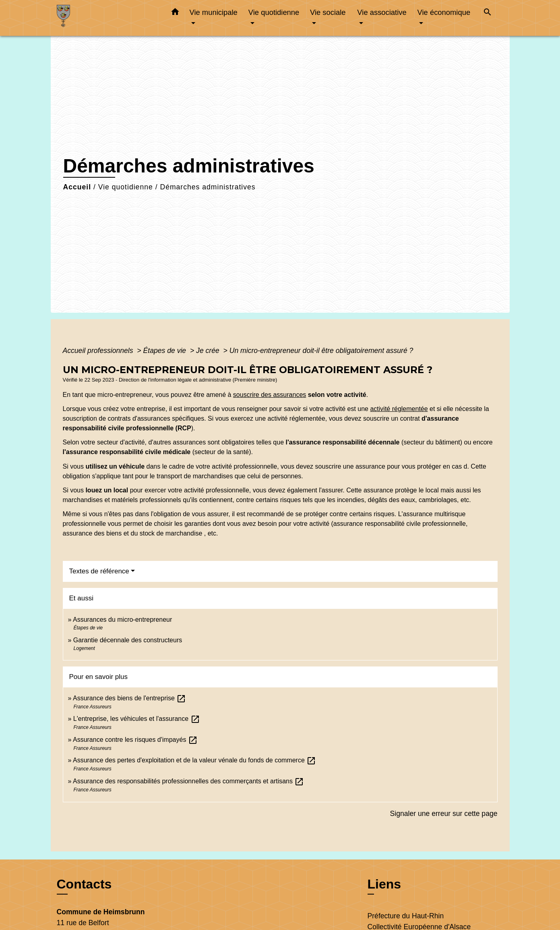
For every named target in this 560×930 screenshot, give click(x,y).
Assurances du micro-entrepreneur (122, 620)
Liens (384, 884)
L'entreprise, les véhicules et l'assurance (137, 719)
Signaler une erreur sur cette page (444, 814)
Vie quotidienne (126, 187)
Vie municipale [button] (214, 12)
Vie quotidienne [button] (274, 12)
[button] (175, 13)
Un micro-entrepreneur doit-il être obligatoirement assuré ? (321, 351)
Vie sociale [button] (328, 12)
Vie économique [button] (444, 12)
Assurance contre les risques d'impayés (135, 740)
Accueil (77, 187)
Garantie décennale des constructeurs (128, 640)
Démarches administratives (208, 187)
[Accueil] (107, 18)
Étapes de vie (166, 351)
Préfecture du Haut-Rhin (406, 916)
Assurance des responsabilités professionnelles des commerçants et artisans (189, 781)
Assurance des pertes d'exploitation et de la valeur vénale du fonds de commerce (194, 760)
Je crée (209, 351)
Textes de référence (99, 571)
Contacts (84, 884)
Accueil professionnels (99, 351)
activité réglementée (399, 409)
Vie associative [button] (382, 12)
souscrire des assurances (270, 395)
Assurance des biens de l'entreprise (129, 698)
